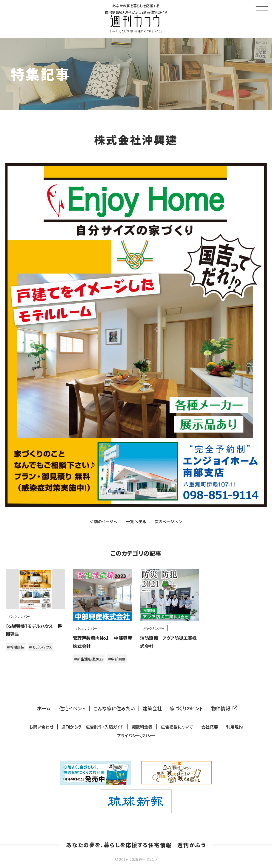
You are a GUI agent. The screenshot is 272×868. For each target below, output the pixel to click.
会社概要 (210, 727)
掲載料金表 (142, 727)
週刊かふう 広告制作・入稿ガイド (93, 727)
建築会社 (152, 708)
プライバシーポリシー (136, 736)
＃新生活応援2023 (89, 659)
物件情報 (223, 708)
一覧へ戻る (136, 521)
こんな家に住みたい (114, 708)
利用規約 (234, 727)
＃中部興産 (117, 659)
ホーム (44, 708)
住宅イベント (72, 708)
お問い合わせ (41, 727)
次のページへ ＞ (169, 521)
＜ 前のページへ (103, 521)
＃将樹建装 (16, 647)
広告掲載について (177, 727)
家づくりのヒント (186, 708)
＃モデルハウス (40, 647)
